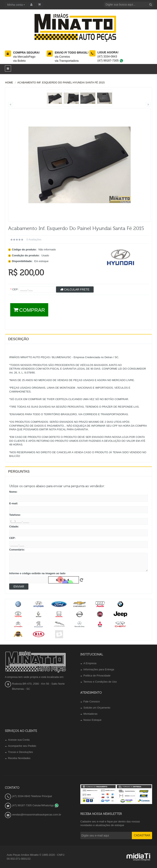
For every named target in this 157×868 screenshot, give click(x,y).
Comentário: (17, 550)
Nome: (13, 492)
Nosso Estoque (92, 720)
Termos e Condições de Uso (100, 682)
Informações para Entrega (99, 669)
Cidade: (14, 527)
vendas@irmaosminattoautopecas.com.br (37, 815)
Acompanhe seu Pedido (22, 746)
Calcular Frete (75, 289)
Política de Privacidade (97, 676)
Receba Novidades (19, 758)
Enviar (19, 587)
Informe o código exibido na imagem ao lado (37, 573)
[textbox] (129, 5)
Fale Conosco (92, 701)
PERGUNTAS (19, 472)
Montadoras (90, 714)
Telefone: (15, 515)
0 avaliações (34, 239)
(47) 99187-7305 (110, 61)
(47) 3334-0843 (107, 56)
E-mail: (14, 503)
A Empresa (90, 663)
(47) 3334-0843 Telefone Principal (32, 796)
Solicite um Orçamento (97, 708)
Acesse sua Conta (19, 740)
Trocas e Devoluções (20, 752)
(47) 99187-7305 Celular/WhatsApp (35, 805)
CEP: (12, 538)
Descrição (19, 339)
